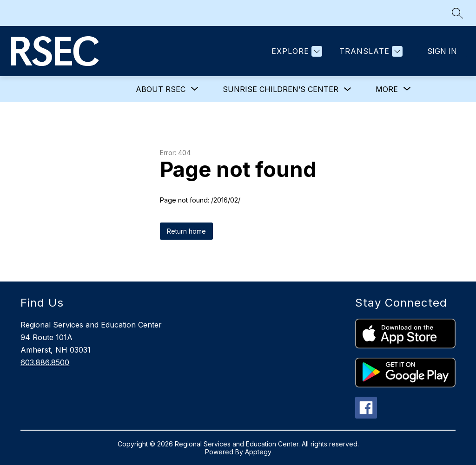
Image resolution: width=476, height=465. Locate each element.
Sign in (442, 51)
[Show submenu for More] (387, 89)
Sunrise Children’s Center (281, 89)
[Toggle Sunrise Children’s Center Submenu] (348, 89)
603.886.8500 (45, 362)
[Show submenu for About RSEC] (161, 89)
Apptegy (258, 452)
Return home (186, 231)
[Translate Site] (370, 51)
